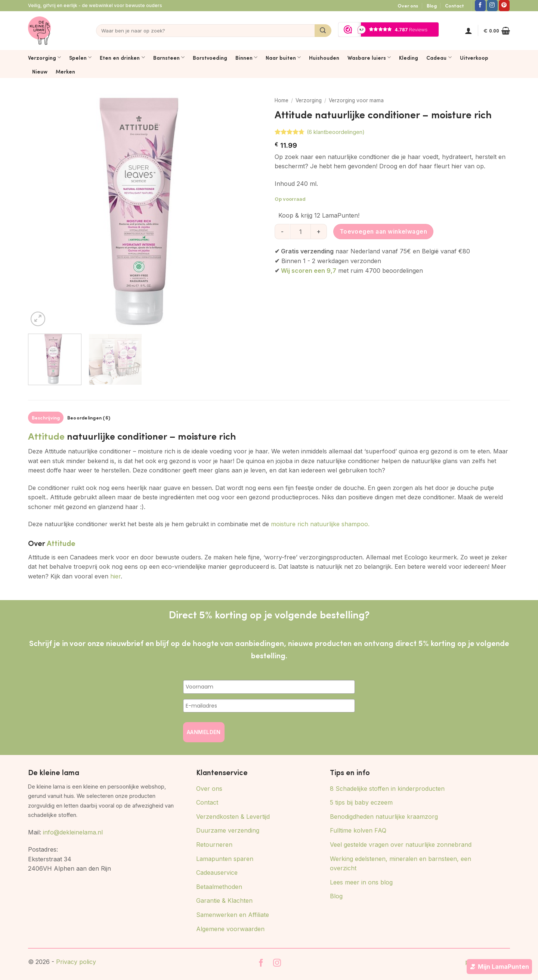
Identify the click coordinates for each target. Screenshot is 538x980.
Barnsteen (169, 57)
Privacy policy (76, 962)
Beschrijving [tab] (46, 418)
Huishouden (324, 57)
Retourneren (214, 845)
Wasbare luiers (369, 57)
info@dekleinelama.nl (73, 832)
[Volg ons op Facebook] (480, 6)
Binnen (246, 57)
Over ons (408, 6)
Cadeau (439, 57)
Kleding (409, 57)
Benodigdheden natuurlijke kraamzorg (384, 817)
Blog (432, 6)
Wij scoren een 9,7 (309, 271)
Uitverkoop (474, 57)
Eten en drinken (122, 57)
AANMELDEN (204, 732)
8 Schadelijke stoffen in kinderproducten (387, 789)
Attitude (46, 436)
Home (282, 100)
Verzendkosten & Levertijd (233, 817)
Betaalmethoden (219, 887)
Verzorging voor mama (356, 100)
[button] (469, 31)
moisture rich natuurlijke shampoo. (320, 524)
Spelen (80, 57)
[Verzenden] (323, 31)
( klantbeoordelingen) (336, 132)
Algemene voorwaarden (230, 929)
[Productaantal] (300, 231)
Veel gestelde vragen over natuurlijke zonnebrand (401, 845)
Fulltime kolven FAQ (358, 830)
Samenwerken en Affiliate (233, 915)
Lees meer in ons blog (361, 882)
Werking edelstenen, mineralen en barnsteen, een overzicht (401, 864)
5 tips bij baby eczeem (361, 802)
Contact (454, 6)
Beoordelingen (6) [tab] (89, 418)
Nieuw (40, 71)
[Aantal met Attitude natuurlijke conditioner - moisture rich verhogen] (319, 231)
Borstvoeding (210, 57)
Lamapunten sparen (225, 859)
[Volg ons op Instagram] (492, 6)
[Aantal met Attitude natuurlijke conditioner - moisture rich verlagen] (282, 231)
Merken (65, 71)
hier (115, 576)
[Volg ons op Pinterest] (504, 6)
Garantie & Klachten (224, 901)
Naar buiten (283, 57)
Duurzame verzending (228, 830)
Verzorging (44, 57)
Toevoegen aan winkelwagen (384, 232)
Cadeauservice (217, 873)
